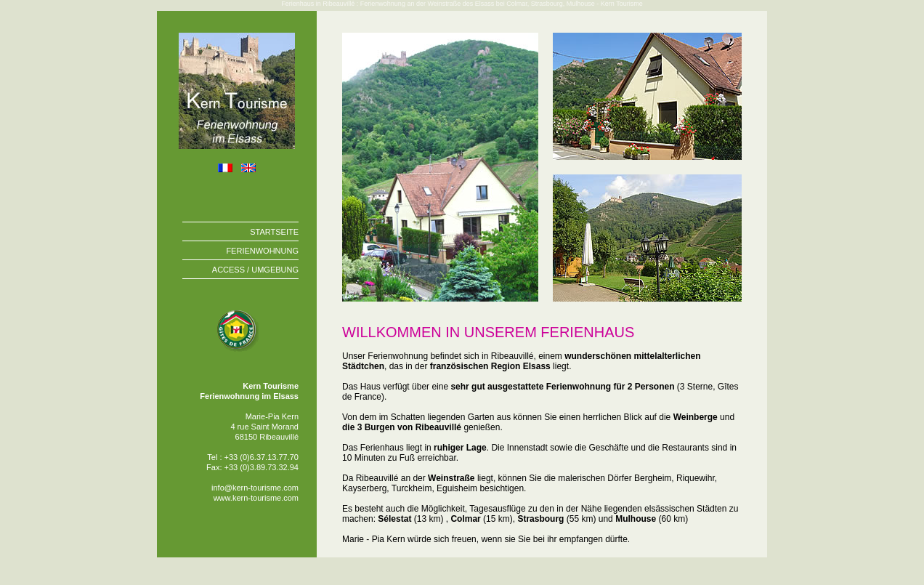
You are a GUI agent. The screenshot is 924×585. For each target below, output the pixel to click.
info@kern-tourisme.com (255, 488)
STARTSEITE (274, 232)
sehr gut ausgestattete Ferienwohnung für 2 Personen (562, 387)
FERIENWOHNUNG (262, 251)
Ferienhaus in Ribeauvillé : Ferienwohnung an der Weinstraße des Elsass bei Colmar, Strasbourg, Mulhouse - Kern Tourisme (462, 4)
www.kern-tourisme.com (256, 498)
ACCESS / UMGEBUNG (255, 270)
